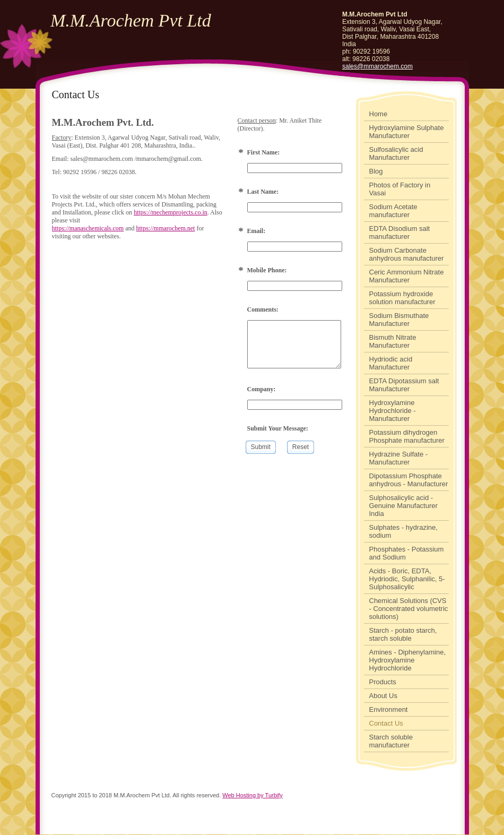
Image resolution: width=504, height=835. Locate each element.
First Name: (264, 152)
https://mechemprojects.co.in (171, 212)
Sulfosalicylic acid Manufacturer (396, 153)
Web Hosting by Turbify (253, 795)
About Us (383, 696)
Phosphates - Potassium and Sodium (407, 553)
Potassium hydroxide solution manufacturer (402, 298)
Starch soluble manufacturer (391, 741)
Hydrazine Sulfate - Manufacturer (399, 458)
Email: (257, 231)
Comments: (263, 309)
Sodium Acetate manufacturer (393, 211)
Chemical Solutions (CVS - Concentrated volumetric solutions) (409, 609)
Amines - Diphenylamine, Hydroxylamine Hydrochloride (408, 660)
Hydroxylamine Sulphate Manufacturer (407, 132)
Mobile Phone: (267, 270)
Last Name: (263, 192)
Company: (262, 389)
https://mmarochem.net (165, 228)
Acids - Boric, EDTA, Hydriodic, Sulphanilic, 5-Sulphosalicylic (407, 579)
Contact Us (386, 723)
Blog (376, 171)
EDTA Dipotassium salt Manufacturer (404, 385)
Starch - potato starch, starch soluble (403, 634)
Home (379, 114)
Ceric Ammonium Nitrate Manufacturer (407, 276)
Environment (389, 709)
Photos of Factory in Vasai (400, 189)
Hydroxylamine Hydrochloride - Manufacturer (393, 411)
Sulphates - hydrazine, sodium (403, 531)
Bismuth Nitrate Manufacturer (393, 341)
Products (383, 682)
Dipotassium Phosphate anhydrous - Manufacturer (409, 480)
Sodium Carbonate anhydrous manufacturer (407, 254)
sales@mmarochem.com (377, 66)
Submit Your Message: (278, 428)
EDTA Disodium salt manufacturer (400, 233)
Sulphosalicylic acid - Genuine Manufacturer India (403, 506)
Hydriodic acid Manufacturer (391, 363)
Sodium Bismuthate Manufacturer (399, 320)
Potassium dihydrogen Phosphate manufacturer (407, 436)
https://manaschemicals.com (88, 228)
